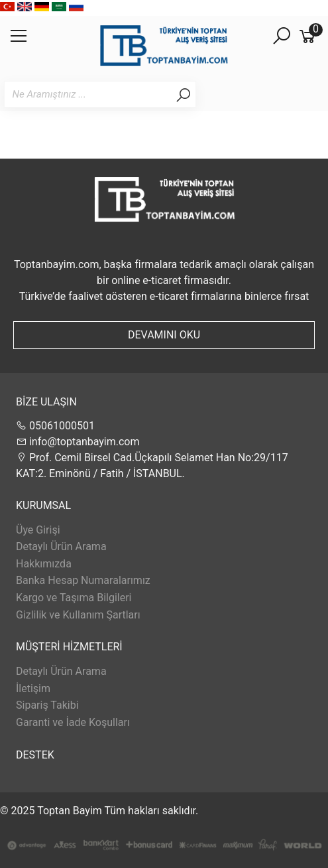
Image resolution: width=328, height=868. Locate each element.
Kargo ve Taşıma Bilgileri (74, 598)
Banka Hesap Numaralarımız (83, 580)
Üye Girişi (38, 530)
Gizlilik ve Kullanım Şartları (78, 615)
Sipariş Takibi (47, 705)
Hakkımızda (44, 564)
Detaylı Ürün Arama (61, 546)
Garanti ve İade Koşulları (73, 722)
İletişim (33, 688)
